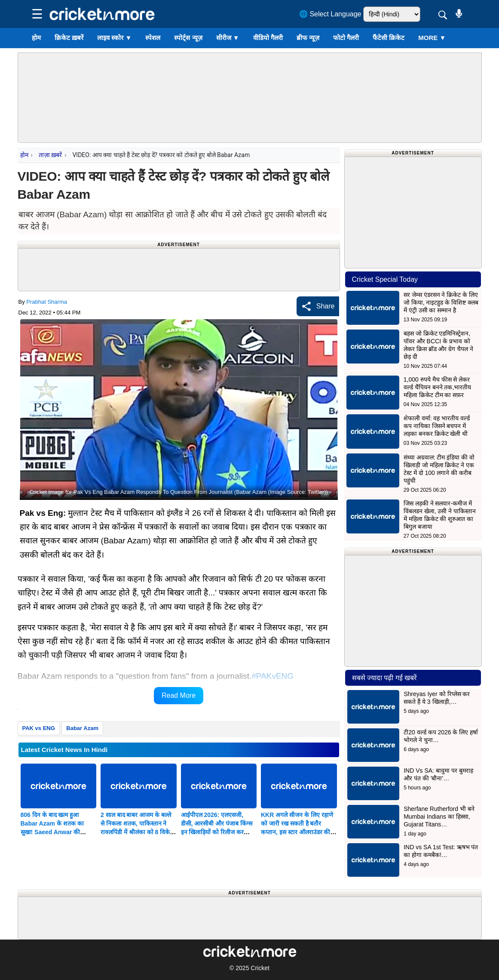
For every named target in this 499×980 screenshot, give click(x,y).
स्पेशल (153, 38)
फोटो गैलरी (346, 38)
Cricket (260, 968)
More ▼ (432, 38)
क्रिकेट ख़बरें (69, 38)
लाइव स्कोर (114, 38)
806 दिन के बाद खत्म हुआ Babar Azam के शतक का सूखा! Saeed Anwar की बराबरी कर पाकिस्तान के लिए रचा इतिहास (58, 832)
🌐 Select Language (330, 14)
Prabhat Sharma (47, 302)
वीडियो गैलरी (268, 38)
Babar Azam (82, 728)
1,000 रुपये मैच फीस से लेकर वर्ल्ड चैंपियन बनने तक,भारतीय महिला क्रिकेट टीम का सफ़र (438, 387)
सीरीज (228, 38)
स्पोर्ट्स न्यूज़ (188, 38)
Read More (179, 695)
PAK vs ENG (39, 728)
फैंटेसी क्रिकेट (389, 38)
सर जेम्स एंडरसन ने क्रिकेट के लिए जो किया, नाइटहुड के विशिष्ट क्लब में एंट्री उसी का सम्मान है (441, 302)
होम (36, 38)
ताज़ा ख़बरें (50, 155)
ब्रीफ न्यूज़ (308, 38)
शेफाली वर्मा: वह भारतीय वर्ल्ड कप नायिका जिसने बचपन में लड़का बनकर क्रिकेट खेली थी (437, 426)
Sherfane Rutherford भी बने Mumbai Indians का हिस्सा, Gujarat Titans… (439, 817)
